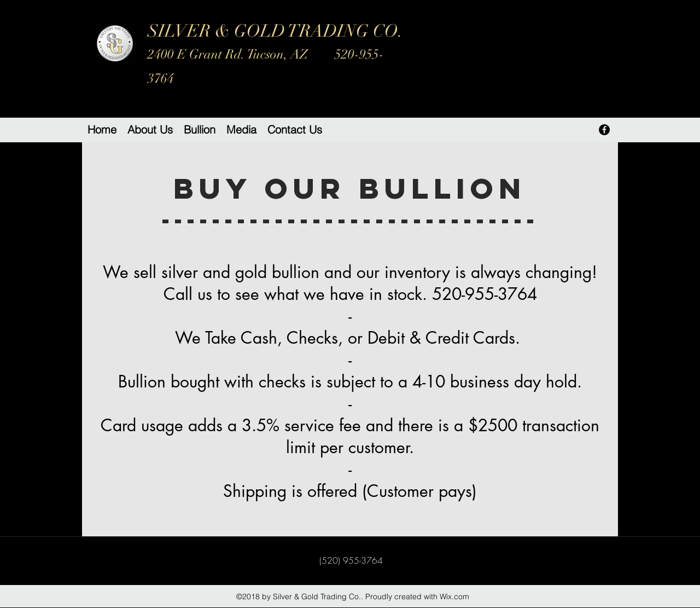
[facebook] (604, 130)
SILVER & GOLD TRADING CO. (275, 53)
